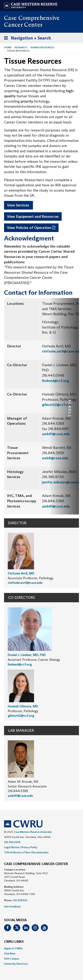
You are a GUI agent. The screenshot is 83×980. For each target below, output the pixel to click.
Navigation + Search (26, 39)
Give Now (10, 953)
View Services (18, 205)
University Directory (16, 964)
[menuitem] (41, 948)
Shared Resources (42, 47)
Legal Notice (12, 847)
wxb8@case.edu (55, 458)
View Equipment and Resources (33, 216)
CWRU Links (14, 942)
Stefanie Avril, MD (21, 573)
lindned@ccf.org (55, 381)
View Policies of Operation (29, 228)
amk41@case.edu (56, 434)
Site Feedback (12, 906)
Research (21, 47)
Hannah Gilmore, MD (23, 706)
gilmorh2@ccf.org (57, 405)
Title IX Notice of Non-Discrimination (26, 852)
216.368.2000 (12, 842)
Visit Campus (12, 959)
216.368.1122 (20, 900)
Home (8, 47)
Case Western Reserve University (33, 832)
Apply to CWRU (13, 948)
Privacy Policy (29, 847)
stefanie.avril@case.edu (61, 351)
